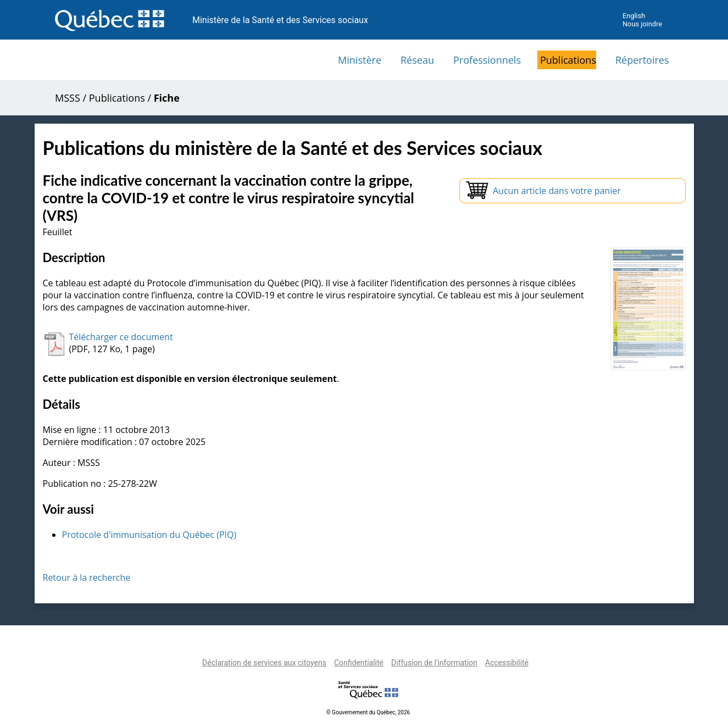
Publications (568, 60)
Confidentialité (359, 663)
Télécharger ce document (121, 337)
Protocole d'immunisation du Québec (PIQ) (149, 535)
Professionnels (487, 60)
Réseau (417, 60)
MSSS (68, 98)
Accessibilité (507, 663)
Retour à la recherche (87, 577)
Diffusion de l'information (434, 663)
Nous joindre (642, 24)
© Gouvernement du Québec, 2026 (368, 712)
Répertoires (642, 60)
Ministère (360, 60)
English (634, 16)
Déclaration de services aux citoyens (264, 663)
